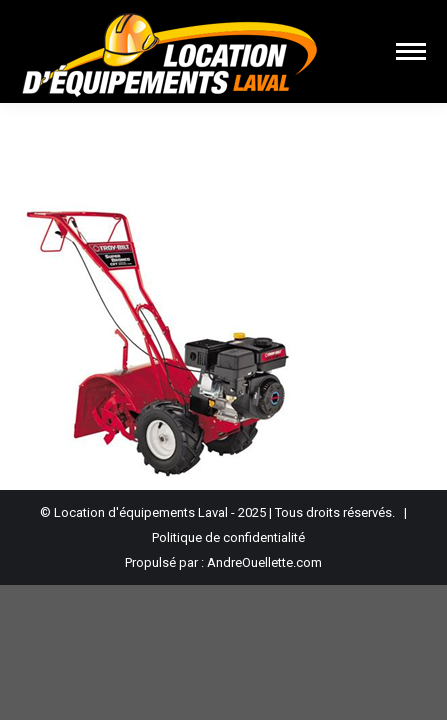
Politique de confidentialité (228, 537)
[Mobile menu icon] (411, 51)
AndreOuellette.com (264, 562)
